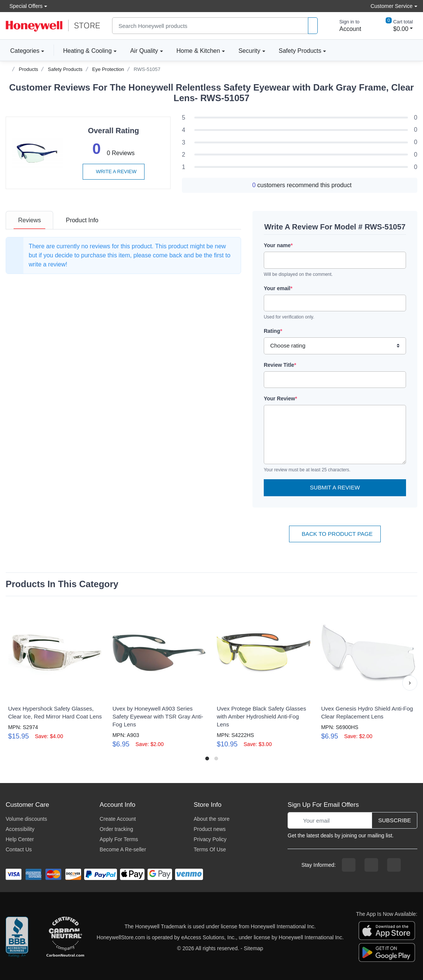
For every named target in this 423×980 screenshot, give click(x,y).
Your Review (280, 398)
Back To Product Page (335, 534)
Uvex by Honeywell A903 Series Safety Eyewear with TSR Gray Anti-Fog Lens (158, 716)
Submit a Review (335, 487)
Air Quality (144, 51)
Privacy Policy (210, 839)
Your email (278, 288)
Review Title (280, 365)
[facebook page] (349, 865)
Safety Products (300, 51)
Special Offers (24, 6)
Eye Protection (108, 69)
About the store (211, 819)
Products (28, 69)
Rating (273, 331)
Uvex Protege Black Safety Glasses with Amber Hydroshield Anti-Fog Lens (261, 716)
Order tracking (116, 829)
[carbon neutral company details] (65, 937)
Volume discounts (26, 819)
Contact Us (19, 849)
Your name (278, 245)
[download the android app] (387, 952)
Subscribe (395, 820)
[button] (410, 683)
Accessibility (20, 829)
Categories (22, 51)
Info (82, 220)
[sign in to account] (345, 26)
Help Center (20, 839)
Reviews (29, 220)
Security (249, 51)
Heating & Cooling (87, 51)
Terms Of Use (210, 849)
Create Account (118, 819)
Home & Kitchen (198, 51)
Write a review (114, 172)
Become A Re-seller (123, 849)
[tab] (29, 220)
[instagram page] (371, 865)
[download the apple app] (387, 930)
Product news (210, 829)
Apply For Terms (119, 839)
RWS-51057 (147, 69)
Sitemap (253, 948)
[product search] (313, 26)
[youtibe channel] (394, 865)
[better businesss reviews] (17, 937)
